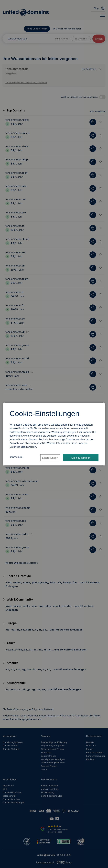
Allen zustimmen (81, 458)
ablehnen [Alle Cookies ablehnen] (30, 443)
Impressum (16, 457)
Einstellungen (50, 458)
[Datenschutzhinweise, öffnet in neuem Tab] (23, 447)
